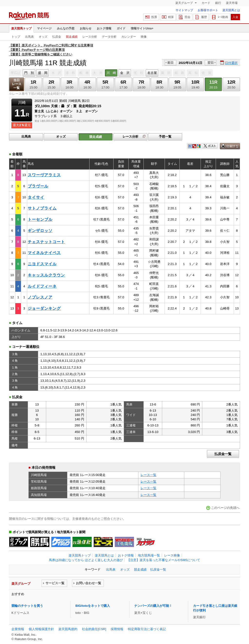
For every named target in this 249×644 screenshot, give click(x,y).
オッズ (43, 37)
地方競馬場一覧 (149, 555)
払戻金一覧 (223, 454)
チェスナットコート (46, 242)
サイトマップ (184, 10)
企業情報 (18, 629)
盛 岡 (43, 73)
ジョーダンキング (44, 308)
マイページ (44, 28)
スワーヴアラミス (44, 175)
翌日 (211, 63)
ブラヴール (38, 186)
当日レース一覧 (17, 84)
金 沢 (125, 73)
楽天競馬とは (231, 10)
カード (206, 3)
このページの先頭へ (225, 508)
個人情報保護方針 (41, 629)
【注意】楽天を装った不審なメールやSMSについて (164, 560)
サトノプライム (42, 208)
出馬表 (29, 37)
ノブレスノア (40, 297)
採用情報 (117, 629)
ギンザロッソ (40, 231)
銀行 (218, 3)
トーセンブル (40, 219)
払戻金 (57, 37)
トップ (16, 37)
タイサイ (36, 197)
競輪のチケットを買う (27, 606)
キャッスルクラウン (46, 275)
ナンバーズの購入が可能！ (153, 606)
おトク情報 (104, 28)
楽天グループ (184, 3)
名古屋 (152, 73)
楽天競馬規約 (68, 629)
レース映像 (172, 555)
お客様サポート (208, 10)
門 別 (29, 73)
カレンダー (129, 37)
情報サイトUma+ (142, 28)
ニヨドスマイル (42, 264)
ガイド (121, 28)
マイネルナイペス (44, 253)
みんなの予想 (66, 28)
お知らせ (86, 28)
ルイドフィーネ (42, 286)
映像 (144, 37)
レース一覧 (148, 475)
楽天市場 (232, 3)
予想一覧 (165, 137)
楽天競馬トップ (21, 28)
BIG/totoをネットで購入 (93, 606)
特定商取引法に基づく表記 (147, 629)
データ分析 (109, 37)
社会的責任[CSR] (94, 629)
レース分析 (90, 37)
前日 (170, 63)
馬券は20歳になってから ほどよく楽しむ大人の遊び (86, 560)
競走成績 (72, 37)
